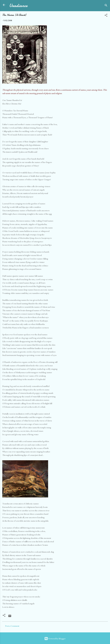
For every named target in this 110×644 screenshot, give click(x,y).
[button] (106, 16)
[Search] (106, 6)
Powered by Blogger (55, 638)
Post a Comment (12, 626)
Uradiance (18, 6)
